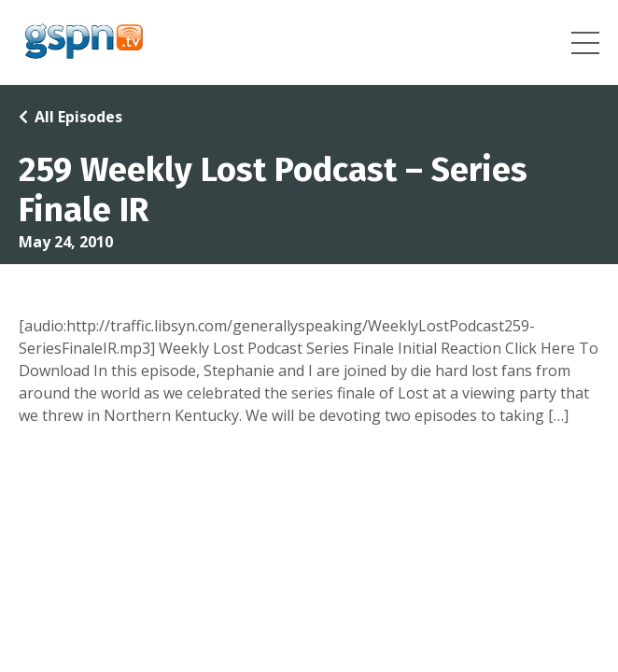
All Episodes (78, 117)
